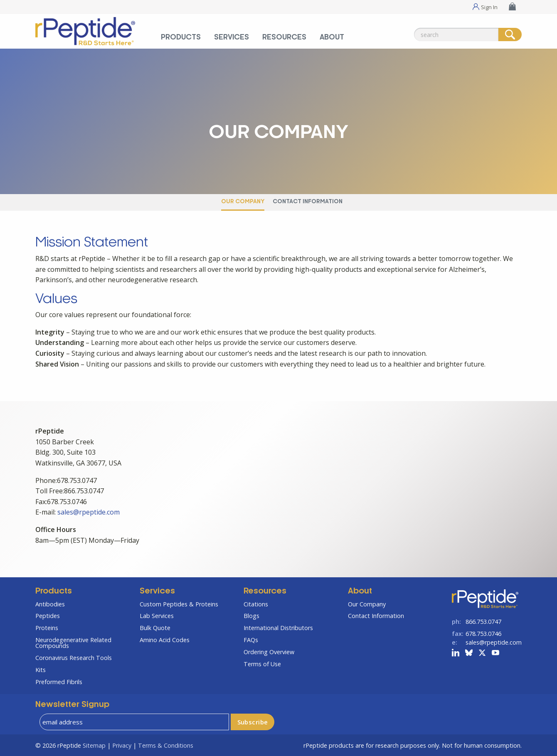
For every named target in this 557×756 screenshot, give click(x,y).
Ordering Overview (269, 652)
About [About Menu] (332, 37)
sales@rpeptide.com (89, 512)
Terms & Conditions (166, 745)
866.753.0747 (483, 622)
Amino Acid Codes (165, 640)
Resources (265, 591)
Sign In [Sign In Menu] (489, 7)
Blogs (251, 616)
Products (54, 591)
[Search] (510, 34)
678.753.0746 (483, 634)
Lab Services (157, 616)
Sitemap (94, 745)
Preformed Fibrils (59, 682)
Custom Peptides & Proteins (179, 604)
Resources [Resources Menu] (284, 37)
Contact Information (308, 202)
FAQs (251, 640)
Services (157, 591)
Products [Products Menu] (181, 37)
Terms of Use (262, 664)
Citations (256, 604)
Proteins (47, 628)
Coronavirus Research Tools (74, 658)
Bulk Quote (155, 628)
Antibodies (50, 604)
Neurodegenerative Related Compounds (73, 643)
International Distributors (278, 628)
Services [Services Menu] (232, 37)
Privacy (122, 745)
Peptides (48, 616)
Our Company (243, 202)
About (360, 591)
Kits (41, 670)
